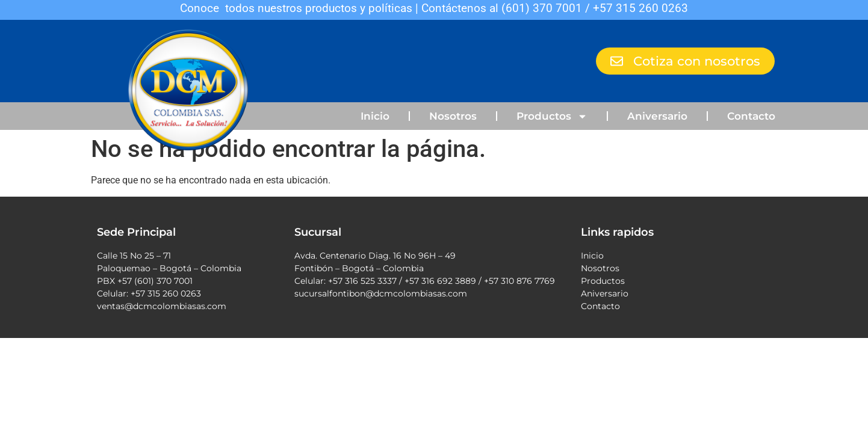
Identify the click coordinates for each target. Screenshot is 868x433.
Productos (552, 116)
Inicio (375, 116)
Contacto (751, 116)
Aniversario (657, 116)
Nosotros (453, 116)
